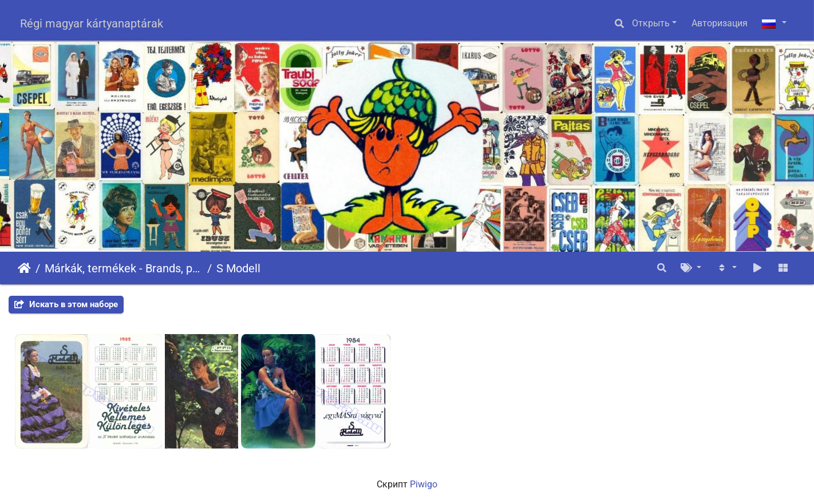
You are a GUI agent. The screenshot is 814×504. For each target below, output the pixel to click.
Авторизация (720, 23)
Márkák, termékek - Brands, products (124, 268)
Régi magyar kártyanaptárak (92, 23)
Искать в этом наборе (66, 304)
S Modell (238, 268)
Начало (24, 268)
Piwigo (424, 484)
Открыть (651, 23)
